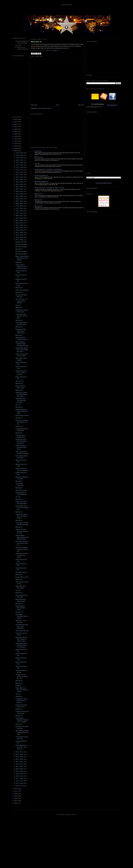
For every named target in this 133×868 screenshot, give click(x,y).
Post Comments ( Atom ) (45, 108)
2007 (16, 801)
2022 (16, 129)
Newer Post (34, 105)
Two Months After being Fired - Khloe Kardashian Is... (22, 626)
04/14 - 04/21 (19, 752)
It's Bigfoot (18, 686)
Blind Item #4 (19, 308)
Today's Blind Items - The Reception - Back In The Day (49, 188)
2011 (16, 791)
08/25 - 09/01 (19, 196)
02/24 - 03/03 (19, 769)
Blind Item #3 (19, 320)
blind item (39, 56)
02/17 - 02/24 (19, 771)
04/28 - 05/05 (19, 237)
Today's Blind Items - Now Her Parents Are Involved (22, 690)
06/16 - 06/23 (19, 220)
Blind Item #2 (19, 249)
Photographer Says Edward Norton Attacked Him (21, 331)
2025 (16, 122)
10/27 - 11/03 (19, 175)
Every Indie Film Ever (21, 572)
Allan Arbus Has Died (21, 490)
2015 (16, 146)
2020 (16, 134)
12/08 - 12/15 (19, 160)
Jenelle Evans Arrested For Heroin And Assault (22, 555)
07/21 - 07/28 (19, 208)
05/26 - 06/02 (19, 228)
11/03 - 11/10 (19, 172)
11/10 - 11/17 (19, 170)
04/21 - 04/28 (19, 240)
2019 (16, 136)
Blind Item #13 (39, 194)
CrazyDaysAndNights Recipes (104, 183)
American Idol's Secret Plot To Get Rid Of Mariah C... (21, 516)
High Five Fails (19, 381)
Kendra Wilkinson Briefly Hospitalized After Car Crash (22, 733)
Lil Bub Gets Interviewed (22, 290)
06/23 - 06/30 (19, 218)
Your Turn (18, 305)
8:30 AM (49, 51)
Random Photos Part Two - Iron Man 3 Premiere (21, 373)
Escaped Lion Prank (21, 242)
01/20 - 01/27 (19, 781)
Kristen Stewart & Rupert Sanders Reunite (20, 608)
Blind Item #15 (39, 157)
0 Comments (55, 51)
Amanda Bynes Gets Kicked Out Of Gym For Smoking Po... (21, 645)
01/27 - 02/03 (19, 778)
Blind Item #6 (19, 288)
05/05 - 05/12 (19, 235)
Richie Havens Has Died (22, 631)
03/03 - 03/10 (19, 766)
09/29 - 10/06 (19, 184)
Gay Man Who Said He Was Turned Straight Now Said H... (22, 350)
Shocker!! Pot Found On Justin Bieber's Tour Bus (22, 422)
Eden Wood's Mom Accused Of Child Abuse (21, 447)
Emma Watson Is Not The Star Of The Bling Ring (22, 508)
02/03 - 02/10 (19, 776)
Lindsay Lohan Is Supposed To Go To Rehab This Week (21, 267)
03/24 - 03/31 (19, 759)
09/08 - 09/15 (19, 191)
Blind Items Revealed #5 (41, 182)
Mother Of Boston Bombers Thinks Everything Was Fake (22, 344)
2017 (16, 141)
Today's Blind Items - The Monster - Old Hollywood (48, 169)
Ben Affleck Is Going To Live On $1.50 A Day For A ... (22, 543)
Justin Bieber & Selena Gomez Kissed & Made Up (22, 701)
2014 (16, 148)
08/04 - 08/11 (19, 204)
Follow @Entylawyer (112, 105)
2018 (16, 139)
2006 (16, 803)
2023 (16, 127)
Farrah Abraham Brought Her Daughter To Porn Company (22, 720)
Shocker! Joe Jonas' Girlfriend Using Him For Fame (21, 531)
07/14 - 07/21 (19, 211)
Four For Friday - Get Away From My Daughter (21, 301)
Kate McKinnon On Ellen (22, 415)
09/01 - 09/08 (19, 194)
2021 (16, 131)
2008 (16, 798)
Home (58, 105)
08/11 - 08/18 (19, 201)
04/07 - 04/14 (19, 754)
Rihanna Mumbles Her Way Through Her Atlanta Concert (21, 639)
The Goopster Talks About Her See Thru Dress (21, 316)
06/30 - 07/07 (19, 216)
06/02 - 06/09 (19, 225)
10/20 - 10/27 (19, 177)
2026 (16, 119)
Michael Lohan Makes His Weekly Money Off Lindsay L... (21, 394)
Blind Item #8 (38, 151)
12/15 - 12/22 (19, 158)
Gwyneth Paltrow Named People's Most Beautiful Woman (22, 537)
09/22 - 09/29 (19, 187)
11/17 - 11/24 (19, 167)
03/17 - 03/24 (19, 762)
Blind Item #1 (19, 262)
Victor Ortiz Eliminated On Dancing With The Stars (22, 549)
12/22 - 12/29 (19, 155)
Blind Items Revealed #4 (41, 176)
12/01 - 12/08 (19, 163)
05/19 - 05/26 (19, 230)
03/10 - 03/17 (19, 764)
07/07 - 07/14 (19, 213)
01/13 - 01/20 (19, 783)
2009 (16, 796)
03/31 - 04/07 (19, 757)
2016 (16, 144)
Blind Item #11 (39, 200)
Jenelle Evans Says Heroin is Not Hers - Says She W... (21, 441)
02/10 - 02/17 (19, 774)
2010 (16, 793)
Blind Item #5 (19, 293)
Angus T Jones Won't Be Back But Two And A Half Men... (22, 258)
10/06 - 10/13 (19, 182)
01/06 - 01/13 (19, 786)
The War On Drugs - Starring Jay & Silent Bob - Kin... (22, 677)
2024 (16, 124)
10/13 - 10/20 (19, 179)
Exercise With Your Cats (22, 577)
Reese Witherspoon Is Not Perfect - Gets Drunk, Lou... (21, 747)
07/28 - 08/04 (19, 206)
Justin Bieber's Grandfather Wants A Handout (22, 616)
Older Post (81, 105)
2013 (16, 151)
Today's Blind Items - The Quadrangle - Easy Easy (21, 400)
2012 (16, 789)
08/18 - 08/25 (19, 199)
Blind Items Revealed (21, 244)
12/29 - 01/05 (19, 153)
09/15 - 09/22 (19, 189)
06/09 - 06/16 (19, 223)
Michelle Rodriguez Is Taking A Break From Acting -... (22, 411)
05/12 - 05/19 (19, 232)
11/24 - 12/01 (19, 165)
